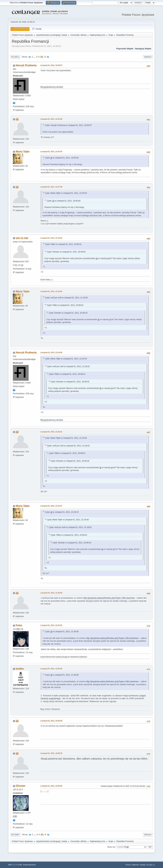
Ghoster (21, 786)
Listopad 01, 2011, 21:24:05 (51, 352)
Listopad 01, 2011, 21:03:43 (51, 151)
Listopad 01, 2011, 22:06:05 (51, 786)
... (35, 57)
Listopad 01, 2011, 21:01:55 (51, 119)
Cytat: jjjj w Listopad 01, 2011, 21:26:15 (62, 512)
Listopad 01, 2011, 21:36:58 (51, 593)
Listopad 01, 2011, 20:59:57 (51, 65)
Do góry (15, 835)
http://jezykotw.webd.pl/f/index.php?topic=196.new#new (109, 598)
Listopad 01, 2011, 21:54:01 (51, 625)
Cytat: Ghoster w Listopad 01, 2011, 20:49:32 (66, 252)
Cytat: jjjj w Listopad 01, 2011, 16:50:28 (62, 158)
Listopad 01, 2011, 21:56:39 (51, 669)
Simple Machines (29, 865)
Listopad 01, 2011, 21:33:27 (51, 506)
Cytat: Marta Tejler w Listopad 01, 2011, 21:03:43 (66, 193)
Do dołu (15, 57)
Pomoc (128, 865)
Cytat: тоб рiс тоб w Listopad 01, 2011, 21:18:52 (66, 298)
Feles (19, 625)
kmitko (20, 669)
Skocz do (111, 847)
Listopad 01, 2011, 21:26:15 (51, 432)
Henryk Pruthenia (26, 65)
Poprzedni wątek (125, 49)
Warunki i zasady (139, 865)
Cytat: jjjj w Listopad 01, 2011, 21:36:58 (62, 632)
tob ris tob (22, 238)
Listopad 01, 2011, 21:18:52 (51, 238)
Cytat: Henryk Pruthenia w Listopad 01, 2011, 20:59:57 (68, 125)
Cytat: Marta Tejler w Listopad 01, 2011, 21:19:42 (66, 359)
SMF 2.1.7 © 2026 (15, 865)
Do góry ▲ (151, 865)
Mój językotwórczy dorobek (52, 87)
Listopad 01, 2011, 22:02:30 (51, 753)
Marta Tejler (23, 152)
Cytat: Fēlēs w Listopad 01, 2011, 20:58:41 (63, 244)
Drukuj (148, 57)
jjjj (17, 119)
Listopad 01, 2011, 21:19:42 (51, 291)
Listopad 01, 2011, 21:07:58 (51, 187)
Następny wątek (143, 49)
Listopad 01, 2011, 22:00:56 (51, 721)
